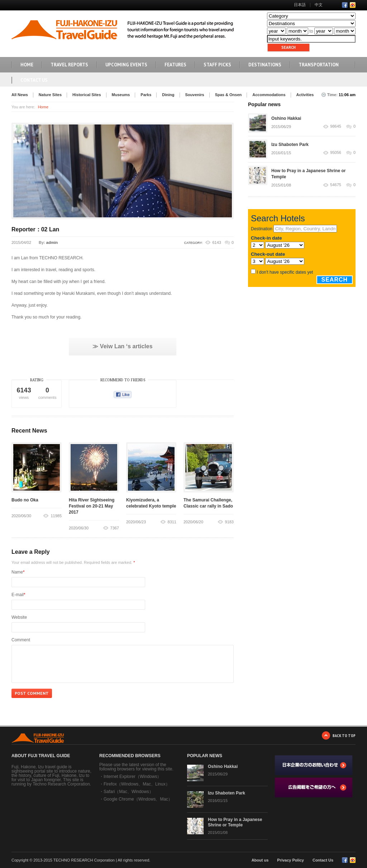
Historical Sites (87, 95)
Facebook (345, 5)
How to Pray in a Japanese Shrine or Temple (235, 822)
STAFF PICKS (217, 65)
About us (260, 860)
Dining (168, 95)
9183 (229, 522)
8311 (172, 522)
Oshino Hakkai (286, 118)
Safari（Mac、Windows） (128, 792)
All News (20, 95)
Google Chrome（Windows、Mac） (138, 799)
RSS (353, 5)
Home (43, 107)
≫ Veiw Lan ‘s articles (122, 346)
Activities (305, 95)
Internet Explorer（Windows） (132, 777)
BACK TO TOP (344, 735)
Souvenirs (195, 95)
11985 (56, 516)
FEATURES (175, 65)
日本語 (300, 5)
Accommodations (269, 95)
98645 (336, 126)
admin (52, 242)
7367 (115, 528)
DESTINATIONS (265, 65)
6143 (216, 242)
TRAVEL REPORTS (69, 65)
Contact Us (34, 80)
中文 (319, 5)
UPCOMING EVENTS (126, 65)
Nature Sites (50, 95)
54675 (336, 185)
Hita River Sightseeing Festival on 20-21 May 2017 (92, 506)
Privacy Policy (290, 860)
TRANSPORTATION (319, 65)
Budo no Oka (25, 500)
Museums (121, 95)
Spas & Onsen (228, 95)
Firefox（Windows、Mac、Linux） (137, 784)
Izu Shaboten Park (290, 145)
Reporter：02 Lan (35, 229)
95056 (336, 153)
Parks (146, 95)
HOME (27, 65)
